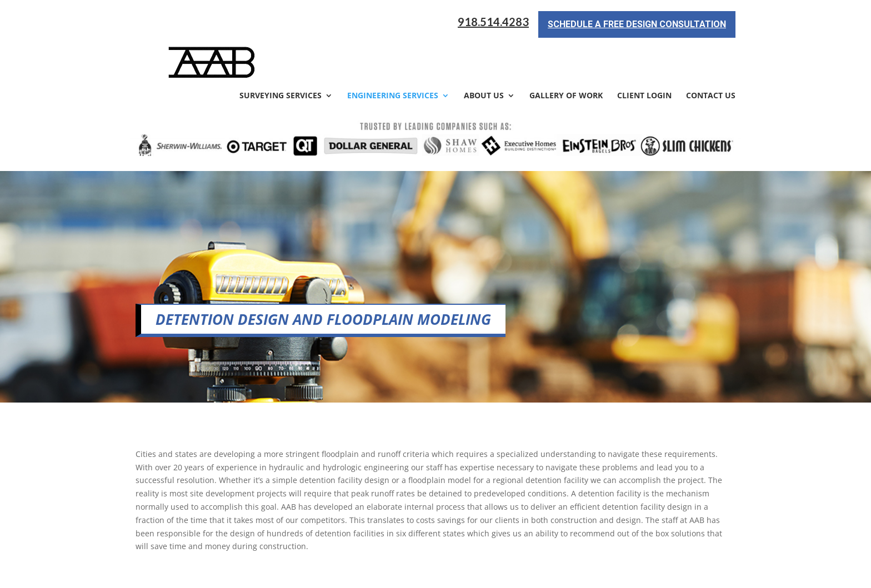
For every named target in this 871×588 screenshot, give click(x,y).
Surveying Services (281, 57)
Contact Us (711, 57)
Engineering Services (393, 57)
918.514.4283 (493, 22)
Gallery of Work (566, 57)
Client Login (644, 57)
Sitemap (326, 573)
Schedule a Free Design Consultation (637, 24)
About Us (484, 57)
